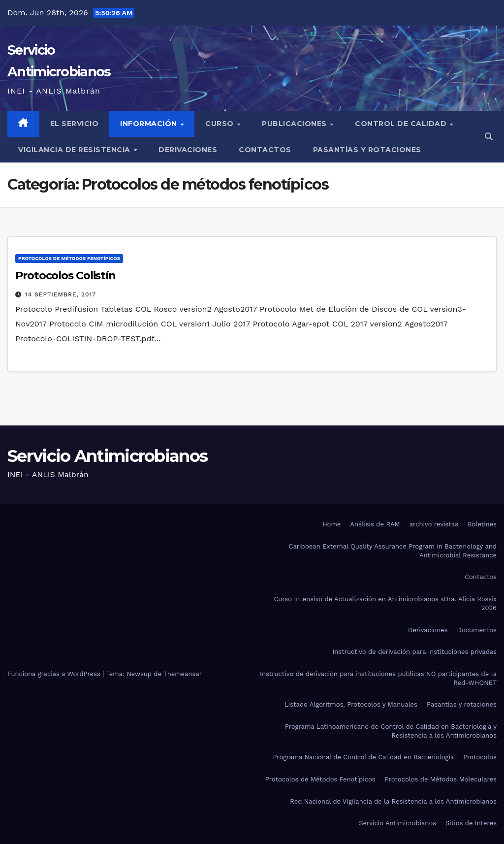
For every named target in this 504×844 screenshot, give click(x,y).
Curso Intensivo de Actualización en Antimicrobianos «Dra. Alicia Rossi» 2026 (385, 603)
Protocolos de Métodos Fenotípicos (320, 779)
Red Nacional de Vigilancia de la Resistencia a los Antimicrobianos (393, 801)
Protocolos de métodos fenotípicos (69, 258)
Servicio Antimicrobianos (107, 456)
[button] (489, 137)
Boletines (482, 524)
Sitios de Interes (471, 823)
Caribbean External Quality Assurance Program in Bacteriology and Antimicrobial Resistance (393, 551)
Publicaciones (295, 124)
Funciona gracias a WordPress (55, 674)
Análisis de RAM (375, 524)
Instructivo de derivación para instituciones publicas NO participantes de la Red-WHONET (378, 678)
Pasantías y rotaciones (367, 150)
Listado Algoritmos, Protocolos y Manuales (351, 704)
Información (150, 124)
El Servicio (75, 124)
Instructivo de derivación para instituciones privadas (414, 652)
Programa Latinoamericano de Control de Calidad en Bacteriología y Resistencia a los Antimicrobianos (391, 731)
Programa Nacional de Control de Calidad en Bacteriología (363, 757)
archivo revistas (434, 524)
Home (331, 524)
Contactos (265, 150)
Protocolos (480, 757)
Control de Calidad (402, 124)
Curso (220, 124)
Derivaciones (188, 150)
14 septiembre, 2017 (61, 294)
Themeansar (183, 674)
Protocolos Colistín (65, 276)
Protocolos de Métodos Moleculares (441, 779)
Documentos (477, 630)
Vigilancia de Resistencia (75, 150)
